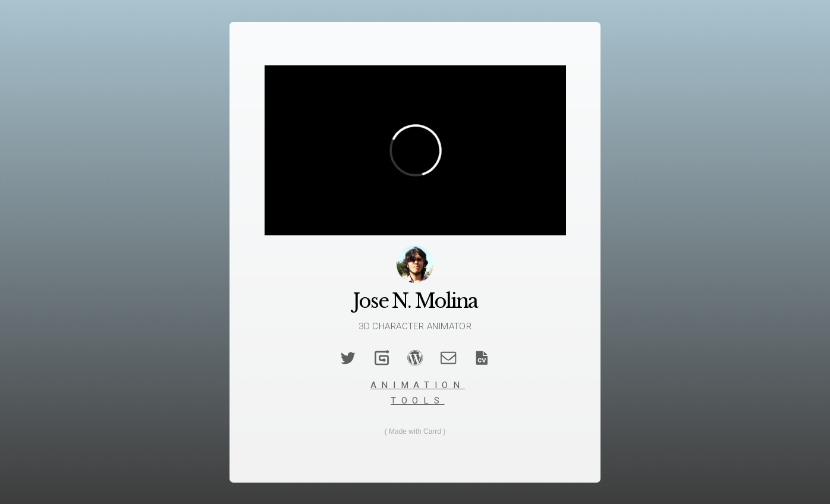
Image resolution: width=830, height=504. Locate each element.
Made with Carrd (415, 431)
